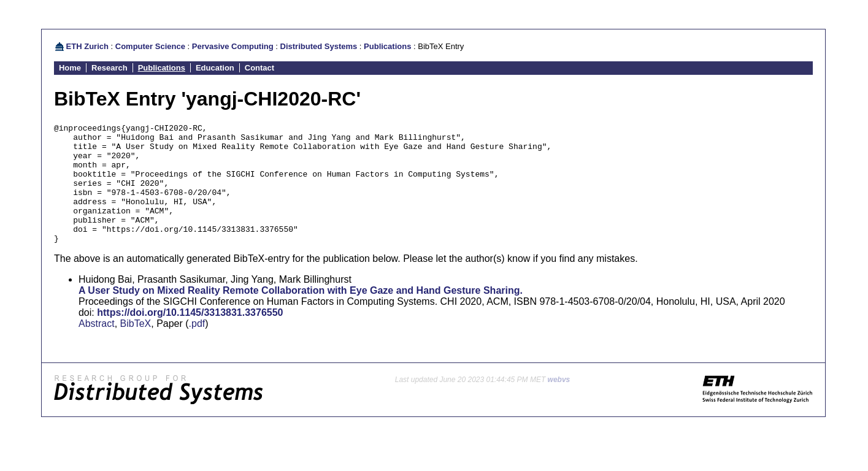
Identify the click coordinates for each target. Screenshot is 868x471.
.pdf (197, 347)
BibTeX (136, 347)
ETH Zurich (87, 46)
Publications (387, 46)
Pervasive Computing (233, 46)
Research (109, 68)
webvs (559, 404)
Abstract (97, 347)
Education (215, 68)
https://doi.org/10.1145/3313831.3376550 (190, 336)
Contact (259, 68)
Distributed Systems (319, 46)
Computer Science (150, 46)
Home (70, 68)
